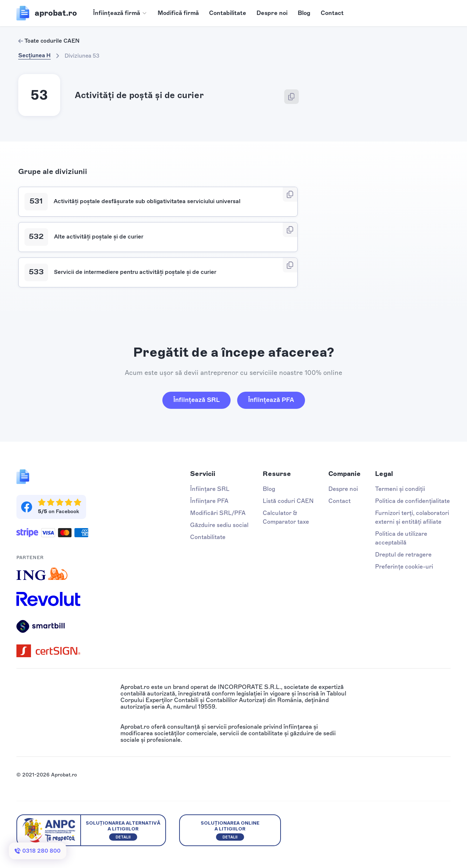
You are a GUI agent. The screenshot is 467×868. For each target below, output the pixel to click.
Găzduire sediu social (219, 525)
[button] (120, 13)
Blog (304, 13)
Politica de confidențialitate (412, 501)
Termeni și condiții (400, 489)
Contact (332, 13)
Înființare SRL (210, 489)
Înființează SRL (196, 400)
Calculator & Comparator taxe (286, 517)
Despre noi (272, 13)
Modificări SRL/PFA (218, 513)
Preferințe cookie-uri (404, 567)
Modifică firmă (178, 13)
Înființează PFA (271, 400)
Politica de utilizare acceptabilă (401, 538)
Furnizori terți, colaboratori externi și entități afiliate (412, 517)
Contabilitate (228, 13)
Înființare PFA (209, 501)
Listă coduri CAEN (288, 501)
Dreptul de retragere (403, 555)
